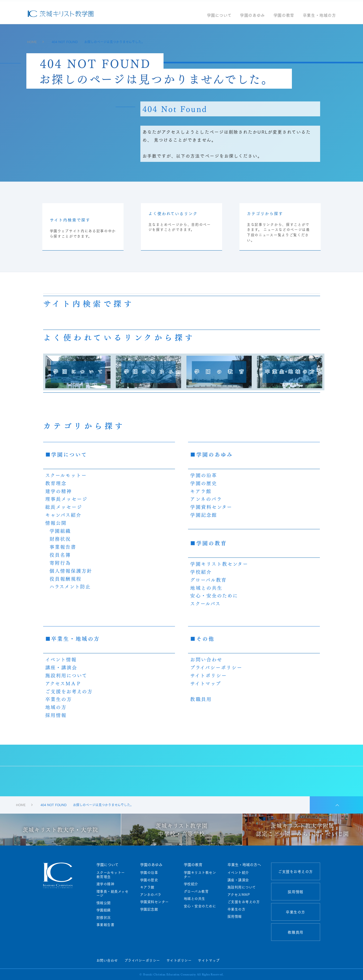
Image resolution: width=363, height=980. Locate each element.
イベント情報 (61, 659)
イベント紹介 (238, 872)
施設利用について (66, 675)
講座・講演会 (61, 667)
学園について (219, 18)
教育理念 (56, 483)
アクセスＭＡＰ (64, 683)
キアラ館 (201, 491)
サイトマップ (206, 683)
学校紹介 (201, 572)
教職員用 (201, 699)
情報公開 (56, 523)
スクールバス (205, 603)
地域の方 (56, 707)
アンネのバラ (206, 499)
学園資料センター (211, 507)
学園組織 (60, 531)
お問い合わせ (206, 659)
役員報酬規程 (66, 579)
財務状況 (60, 539)
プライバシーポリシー (216, 667)
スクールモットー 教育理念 (113, 874)
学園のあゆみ (252, 18)
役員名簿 (60, 555)
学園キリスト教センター (219, 564)
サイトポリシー (209, 675)
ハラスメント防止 (70, 586)
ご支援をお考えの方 (69, 691)
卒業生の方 (59, 699)
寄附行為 (60, 563)
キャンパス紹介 (64, 515)
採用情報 (56, 715)
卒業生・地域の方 (319, 18)
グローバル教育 (208, 580)
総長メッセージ (64, 507)
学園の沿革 (204, 475)
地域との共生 (206, 588)
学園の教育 (284, 18)
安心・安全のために (214, 595)
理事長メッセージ (67, 499)
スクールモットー (66, 475)
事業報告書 (63, 547)
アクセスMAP (239, 895)
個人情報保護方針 (71, 571)
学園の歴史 (204, 483)
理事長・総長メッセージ (113, 893)
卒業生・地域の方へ (244, 864)
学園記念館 (204, 515)
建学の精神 (59, 491)
